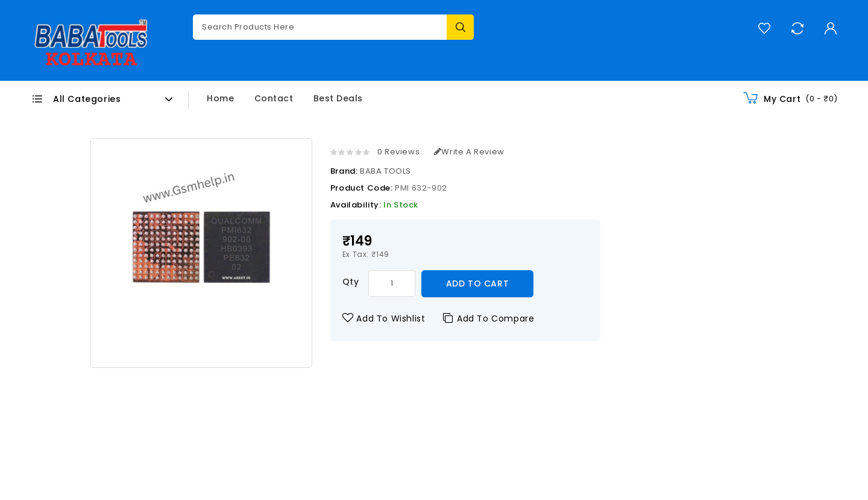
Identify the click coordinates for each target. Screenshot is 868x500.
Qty (351, 282)
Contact (274, 98)
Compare (797, 28)
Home (220, 98)
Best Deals (338, 98)
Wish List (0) (764, 28)
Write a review (469, 152)
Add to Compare (489, 318)
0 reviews (398, 152)
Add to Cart (478, 283)
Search (460, 27)
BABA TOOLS (385, 171)
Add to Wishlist (384, 318)
